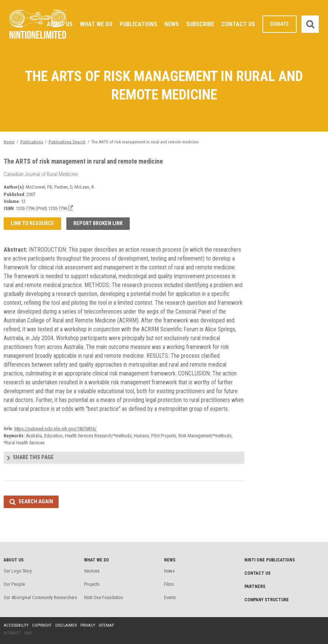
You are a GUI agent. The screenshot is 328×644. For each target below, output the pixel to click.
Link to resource (32, 223)
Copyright (42, 625)
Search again (36, 502)
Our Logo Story (18, 571)
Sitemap (106, 625)
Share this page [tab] (33, 457)
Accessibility (16, 625)
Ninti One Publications (270, 560)
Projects (92, 584)
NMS (28, 633)
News (172, 24)
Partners (255, 587)
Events (170, 597)
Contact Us (238, 24)
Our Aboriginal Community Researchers (40, 597)
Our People (14, 584)
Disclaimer (66, 625)
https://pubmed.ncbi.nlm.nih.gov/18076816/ (55, 429)
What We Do (96, 24)
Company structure (267, 600)
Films (169, 584)
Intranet (12, 633)
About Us (60, 24)
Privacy (88, 625)
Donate (280, 24)
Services (92, 571)
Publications (138, 24)
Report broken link (98, 223)
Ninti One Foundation (104, 597)
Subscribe (200, 24)
